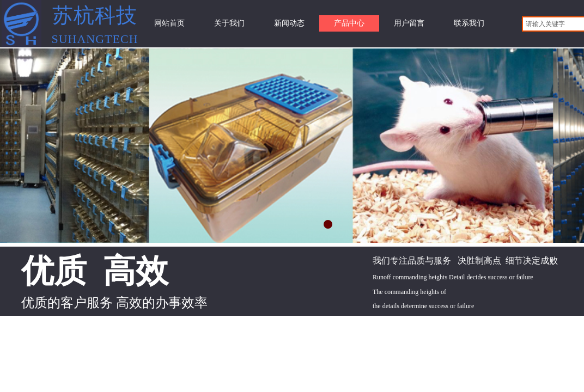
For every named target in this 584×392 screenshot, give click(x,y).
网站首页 (169, 23)
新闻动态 (289, 23)
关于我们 (229, 23)
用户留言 (409, 23)
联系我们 (469, 23)
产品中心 (349, 23)
